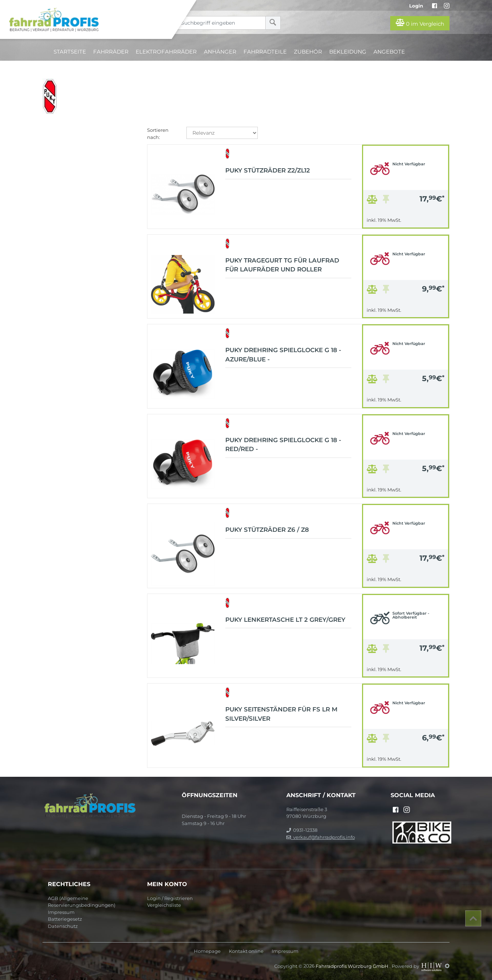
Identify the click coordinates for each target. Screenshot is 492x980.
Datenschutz (63, 926)
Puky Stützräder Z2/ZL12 (268, 170)
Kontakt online (246, 951)
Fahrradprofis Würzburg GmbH (353, 966)
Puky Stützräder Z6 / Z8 (267, 530)
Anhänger (220, 52)
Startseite (70, 52)
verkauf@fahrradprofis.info (321, 837)
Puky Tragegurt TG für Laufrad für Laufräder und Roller (282, 265)
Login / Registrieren (170, 898)
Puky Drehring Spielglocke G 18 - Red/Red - (283, 445)
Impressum (61, 912)
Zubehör (308, 52)
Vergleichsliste (164, 905)
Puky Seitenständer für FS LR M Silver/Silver (281, 714)
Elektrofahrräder (166, 52)
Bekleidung (348, 52)
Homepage (207, 951)
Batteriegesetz (65, 919)
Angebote (389, 52)
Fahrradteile (265, 52)
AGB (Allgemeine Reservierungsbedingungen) (82, 902)
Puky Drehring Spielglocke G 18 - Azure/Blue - (283, 355)
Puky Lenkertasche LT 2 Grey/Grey (285, 620)
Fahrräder (111, 52)
